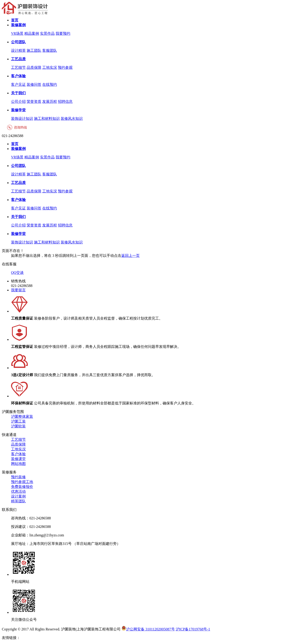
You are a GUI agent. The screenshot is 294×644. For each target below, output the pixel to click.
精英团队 (18, 501)
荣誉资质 (34, 102)
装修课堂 (18, 459)
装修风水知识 (72, 119)
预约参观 (65, 67)
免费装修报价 (22, 487)
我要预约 (63, 33)
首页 (15, 20)
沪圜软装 (18, 426)
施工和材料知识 (47, 119)
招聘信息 (65, 102)
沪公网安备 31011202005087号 (148, 629)
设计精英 (18, 50)
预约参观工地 (22, 482)
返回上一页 (130, 256)
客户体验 (18, 76)
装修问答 (34, 84)
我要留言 (18, 290)
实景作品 (47, 33)
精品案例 (32, 33)
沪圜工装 (18, 421)
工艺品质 (18, 59)
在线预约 (50, 84)
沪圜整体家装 (22, 416)
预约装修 (18, 477)
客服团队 (50, 50)
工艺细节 (18, 67)
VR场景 (17, 33)
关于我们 (18, 93)
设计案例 (18, 496)
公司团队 (18, 42)
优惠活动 (18, 491)
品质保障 (34, 67)
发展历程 (50, 102)
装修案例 (18, 25)
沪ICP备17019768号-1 (193, 629)
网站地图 (18, 464)
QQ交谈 (17, 273)
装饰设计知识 (22, 119)
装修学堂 (18, 110)
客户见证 (18, 84)
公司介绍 (18, 102)
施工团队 (34, 50)
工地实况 (50, 67)
